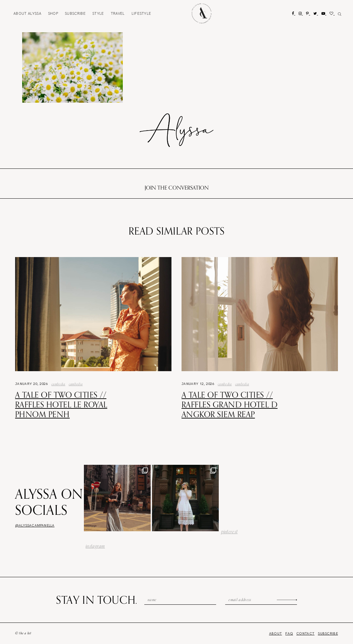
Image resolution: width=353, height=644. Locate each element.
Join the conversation (177, 188)
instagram (95, 546)
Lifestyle (141, 13)
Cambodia (58, 384)
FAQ (289, 633)
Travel (118, 13)
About (27, 13)
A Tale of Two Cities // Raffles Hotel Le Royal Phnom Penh (61, 404)
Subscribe (75, 13)
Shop (53, 13)
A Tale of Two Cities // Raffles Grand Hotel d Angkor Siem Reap (230, 404)
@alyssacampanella (35, 525)
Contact (305, 633)
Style (98, 13)
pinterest (230, 532)
